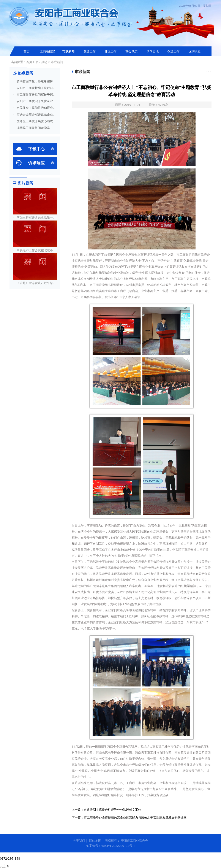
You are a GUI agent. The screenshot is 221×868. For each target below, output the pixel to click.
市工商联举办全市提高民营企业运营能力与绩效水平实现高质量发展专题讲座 (135, 817)
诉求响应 (194, 51)
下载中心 (35, 149)
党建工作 (90, 51)
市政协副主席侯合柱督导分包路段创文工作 (112, 810)
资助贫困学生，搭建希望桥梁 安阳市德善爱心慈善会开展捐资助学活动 (35, 81)
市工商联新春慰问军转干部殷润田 (35, 94)
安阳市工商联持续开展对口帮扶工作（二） (35, 88)
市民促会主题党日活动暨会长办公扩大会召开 (35, 108)
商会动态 (131, 51)
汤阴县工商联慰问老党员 (31, 128)
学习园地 (153, 51)
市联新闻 (68, 51)
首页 (27, 51)
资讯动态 (42, 62)
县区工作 (110, 51)
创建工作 (174, 51)
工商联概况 (47, 51)
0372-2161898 (10, 858)
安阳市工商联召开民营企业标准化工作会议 (35, 101)
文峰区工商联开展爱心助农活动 (35, 121)
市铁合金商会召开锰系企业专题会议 (35, 114)
